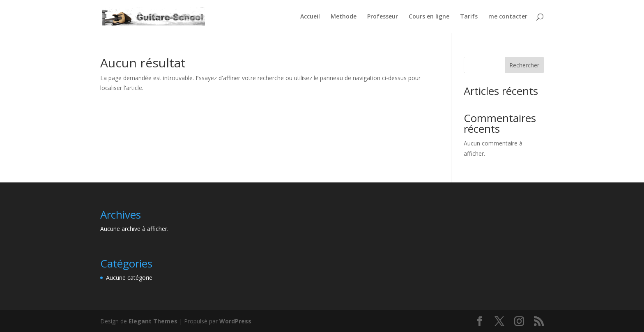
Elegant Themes (153, 321)
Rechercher (524, 65)
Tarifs (469, 17)
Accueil (310, 17)
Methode (344, 17)
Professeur (383, 17)
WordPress (235, 321)
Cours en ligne (429, 17)
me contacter (508, 17)
